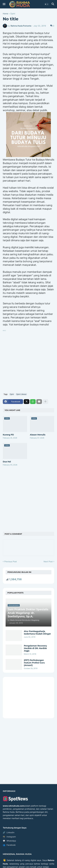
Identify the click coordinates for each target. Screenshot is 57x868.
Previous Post (11, 561)
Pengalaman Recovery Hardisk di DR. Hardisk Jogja (35, 648)
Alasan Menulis (38, 435)
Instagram (9, 837)
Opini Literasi (21, 394)
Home (5, 14)
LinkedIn (9, 832)
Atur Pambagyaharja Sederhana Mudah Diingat (37, 633)
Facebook (9, 845)
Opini (13, 14)
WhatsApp (9, 841)
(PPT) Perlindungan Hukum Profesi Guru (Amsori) (34, 663)
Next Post (48, 561)
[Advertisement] (28, 361)
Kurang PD (8, 435)
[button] (4, 4)
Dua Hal (7, 462)
